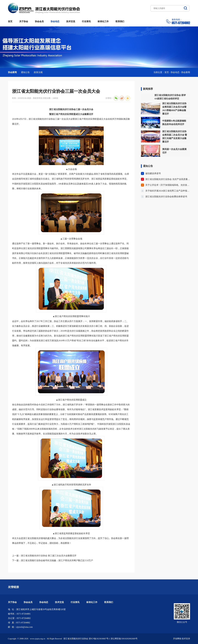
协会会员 (39, 21)
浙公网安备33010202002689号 (124, 639)
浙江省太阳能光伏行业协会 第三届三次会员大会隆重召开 (49, 556)
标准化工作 (103, 21)
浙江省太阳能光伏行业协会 (44, 8)
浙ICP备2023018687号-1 (99, 639)
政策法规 (38, 72)
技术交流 (71, 21)
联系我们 (120, 21)
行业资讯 (86, 21)
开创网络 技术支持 (182, 639)
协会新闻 (12, 72)
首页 (10, 21)
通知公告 (25, 72)
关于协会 (24, 21)
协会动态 (55, 21)
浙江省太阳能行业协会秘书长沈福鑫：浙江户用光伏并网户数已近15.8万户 (57, 560)
